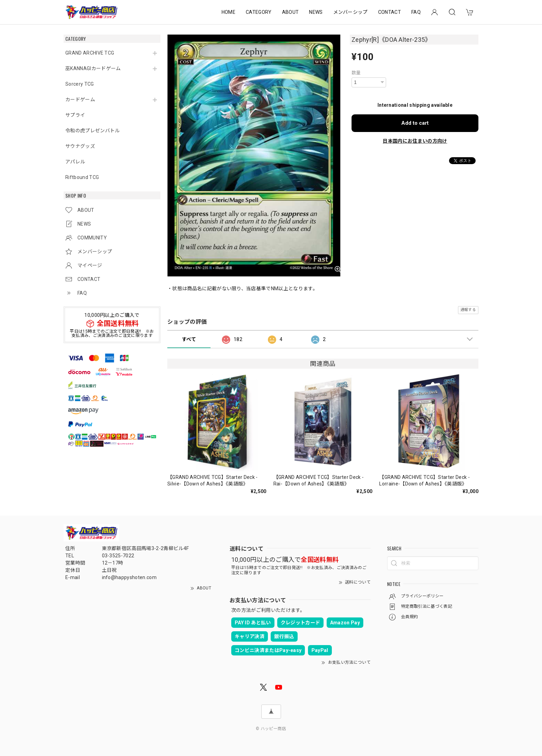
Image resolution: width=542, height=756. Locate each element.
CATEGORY (259, 12)
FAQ (416, 12)
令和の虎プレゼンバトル (93, 131)
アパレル (75, 162)
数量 (356, 73)
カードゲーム (80, 100)
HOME (228, 12)
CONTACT (390, 12)
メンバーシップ (351, 12)
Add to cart (415, 123)
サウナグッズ (80, 146)
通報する (468, 310)
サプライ (75, 115)
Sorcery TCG (80, 84)
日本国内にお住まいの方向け (415, 141)
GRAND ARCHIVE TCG (90, 53)
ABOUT (291, 12)
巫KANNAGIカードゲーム (93, 68)
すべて (189, 339)
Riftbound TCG (82, 177)
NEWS (316, 12)
